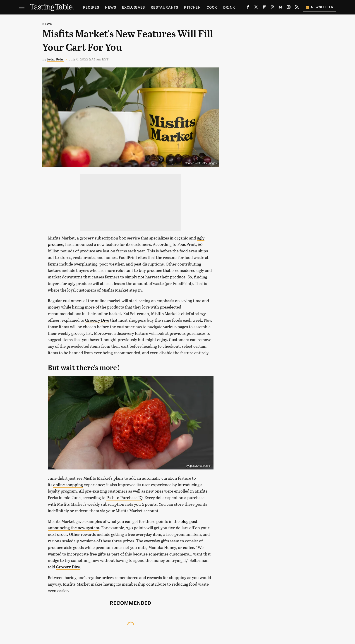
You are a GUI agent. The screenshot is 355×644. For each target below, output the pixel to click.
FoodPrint (187, 244)
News (111, 7)
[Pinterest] (272, 8)
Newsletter (319, 7)
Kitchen (192, 7)
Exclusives (133, 7)
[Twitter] (256, 8)
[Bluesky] (281, 8)
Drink (229, 7)
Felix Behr (55, 59)
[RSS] (297, 8)
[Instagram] (289, 8)
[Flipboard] (264, 8)
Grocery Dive (97, 320)
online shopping (68, 485)
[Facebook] (248, 8)
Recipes (91, 7)
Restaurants (164, 7)
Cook (212, 7)
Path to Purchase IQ (124, 498)
